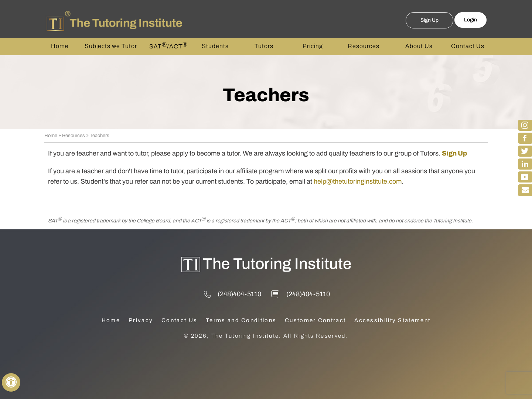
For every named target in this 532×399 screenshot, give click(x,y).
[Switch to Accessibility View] (11, 382)
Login (470, 20)
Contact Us (468, 46)
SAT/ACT (168, 46)
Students (215, 46)
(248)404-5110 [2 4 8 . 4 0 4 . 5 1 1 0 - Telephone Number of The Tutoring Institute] (239, 294)
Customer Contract (315, 320)
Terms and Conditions (241, 320)
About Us (419, 46)
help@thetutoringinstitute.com (358, 181)
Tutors (264, 46)
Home (60, 46)
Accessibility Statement (392, 320)
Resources (364, 46)
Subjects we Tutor (111, 46)
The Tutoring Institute (277, 264)
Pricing (313, 46)
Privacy (141, 320)
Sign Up (429, 20)
